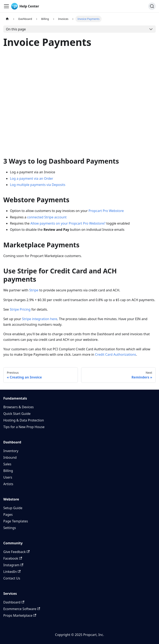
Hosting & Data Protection (24, 420)
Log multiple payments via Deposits (38, 185)
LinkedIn (12, 572)
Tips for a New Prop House (24, 427)
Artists (8, 484)
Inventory (11, 451)
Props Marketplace (20, 615)
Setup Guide (13, 508)
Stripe (34, 290)
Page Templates (16, 521)
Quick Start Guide (17, 414)
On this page (16, 29)
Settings (10, 528)
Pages (8, 515)
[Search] (152, 6)
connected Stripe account (47, 217)
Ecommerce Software (22, 609)
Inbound (10, 457)
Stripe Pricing (20, 309)
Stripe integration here (40, 319)
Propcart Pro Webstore (106, 211)
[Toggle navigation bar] (6, 6)
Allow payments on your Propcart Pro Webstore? (68, 223)
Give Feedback (16, 552)
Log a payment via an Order (32, 178)
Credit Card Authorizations (116, 354)
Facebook (13, 558)
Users (8, 477)
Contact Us (12, 578)
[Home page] (7, 19)
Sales (7, 464)
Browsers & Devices (19, 407)
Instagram (13, 565)
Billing (8, 471)
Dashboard (14, 602)
